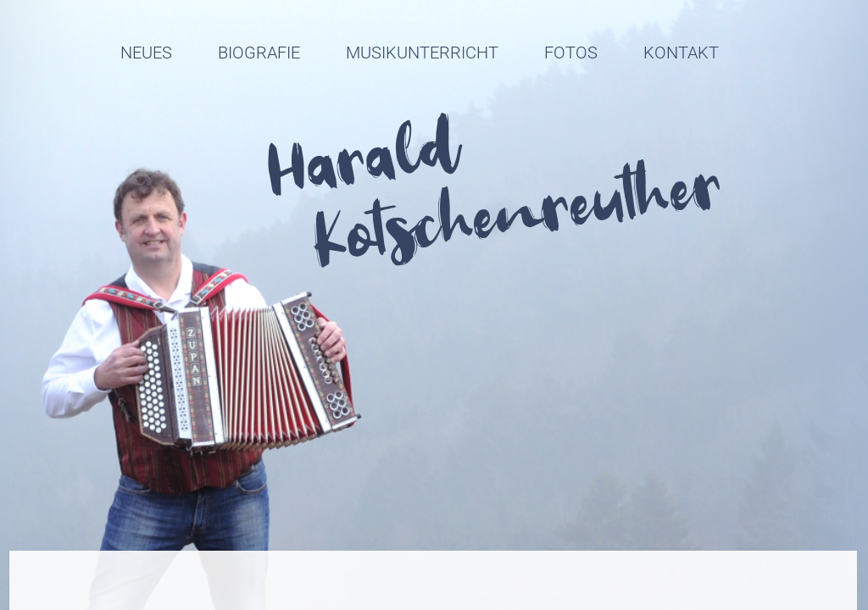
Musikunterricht (422, 53)
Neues (146, 53)
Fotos (571, 53)
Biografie (259, 53)
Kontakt (681, 53)
